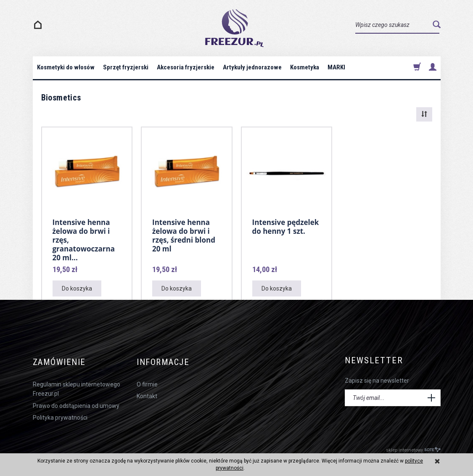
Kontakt (147, 394)
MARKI (336, 67)
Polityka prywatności (60, 415)
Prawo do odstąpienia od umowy (76, 403)
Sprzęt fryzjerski (126, 67)
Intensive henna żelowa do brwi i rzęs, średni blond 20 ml (184, 235)
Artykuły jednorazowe (252, 67)
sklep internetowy (413, 447)
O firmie (147, 382)
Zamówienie (60, 361)
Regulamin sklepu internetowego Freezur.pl (77, 386)
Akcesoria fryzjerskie (186, 67)
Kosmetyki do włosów (66, 67)
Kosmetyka (305, 67)
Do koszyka (77, 288)
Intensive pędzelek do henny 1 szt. (286, 226)
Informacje (165, 361)
